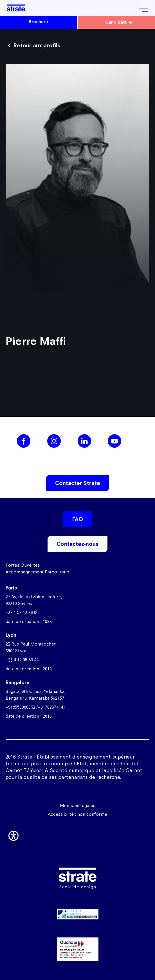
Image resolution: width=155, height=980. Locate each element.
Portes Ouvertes (23, 565)
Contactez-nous (77, 544)
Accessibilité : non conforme (77, 814)
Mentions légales (78, 805)
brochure (38, 22)
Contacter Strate (78, 483)
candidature (119, 22)
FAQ (78, 519)
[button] (14, 835)
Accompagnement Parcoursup (37, 572)
